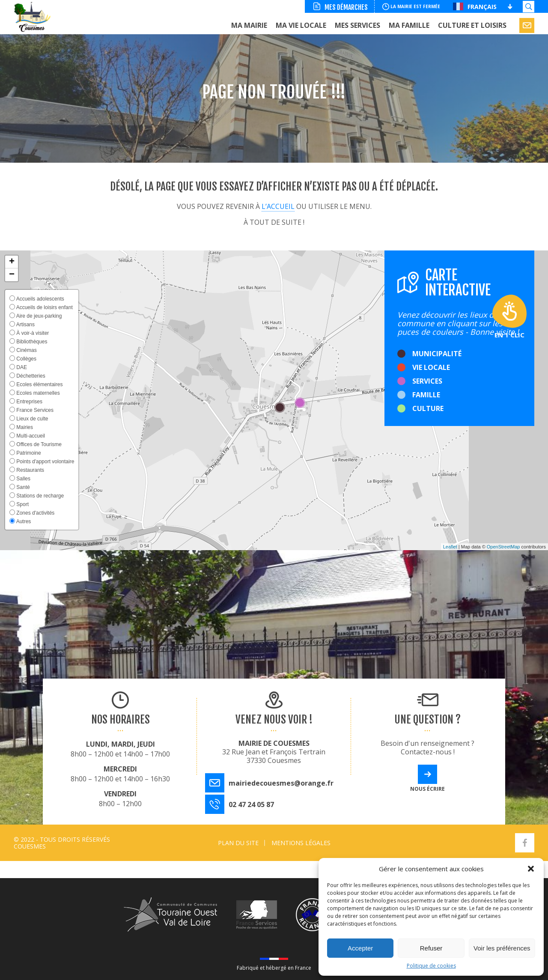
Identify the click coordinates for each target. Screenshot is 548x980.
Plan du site (238, 843)
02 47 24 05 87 (251, 804)
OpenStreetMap (503, 547)
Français (475, 6)
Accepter (360, 948)
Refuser (431, 948)
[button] (531, 869)
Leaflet (450, 547)
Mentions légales (301, 843)
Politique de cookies (431, 966)
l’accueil (278, 206)
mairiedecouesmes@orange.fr (281, 783)
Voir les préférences (502, 948)
